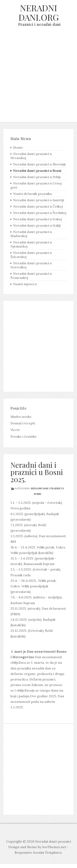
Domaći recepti (23, 423)
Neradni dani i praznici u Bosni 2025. (37, 472)
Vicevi (15, 430)
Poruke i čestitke (24, 436)
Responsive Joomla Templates (38, 852)
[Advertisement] (38, 77)
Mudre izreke (21, 417)
